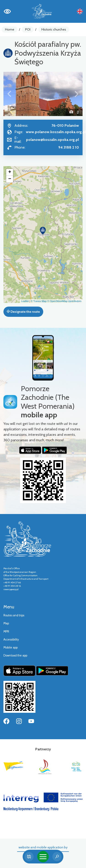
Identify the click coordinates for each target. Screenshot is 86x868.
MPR (6, 632)
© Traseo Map (39, 301)
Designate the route (23, 312)
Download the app (15, 655)
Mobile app (11, 647)
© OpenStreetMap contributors (64, 301)
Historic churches (54, 29)
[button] (9, 94)
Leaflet (25, 301)
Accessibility (11, 639)
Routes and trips (14, 615)
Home (10, 29)
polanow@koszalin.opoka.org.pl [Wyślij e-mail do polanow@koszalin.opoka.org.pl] (52, 140)
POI (28, 29)
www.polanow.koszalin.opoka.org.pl (56, 132)
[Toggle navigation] (43, 857)
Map (6, 623)
